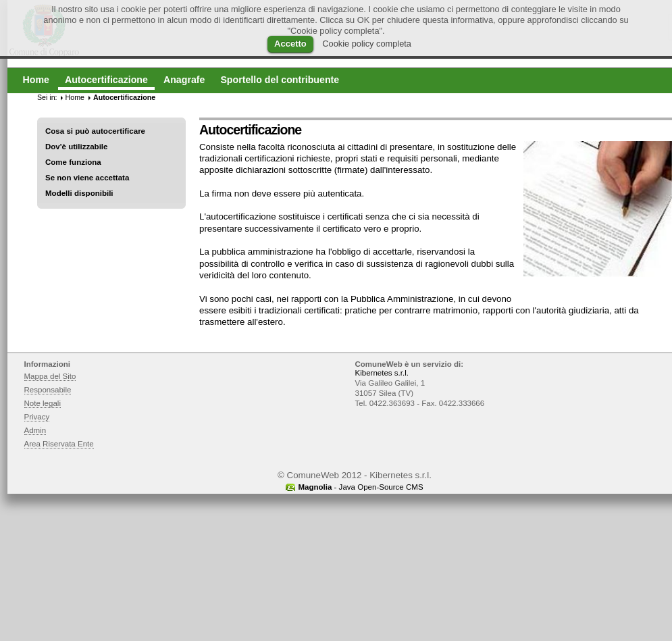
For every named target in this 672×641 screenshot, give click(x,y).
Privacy (37, 417)
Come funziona (73, 162)
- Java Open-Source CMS (360, 487)
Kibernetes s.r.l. (382, 373)
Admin (35, 430)
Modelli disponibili (79, 193)
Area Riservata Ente (59, 444)
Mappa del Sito (50, 376)
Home (75, 97)
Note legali (43, 403)
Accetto (290, 44)
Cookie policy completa (367, 44)
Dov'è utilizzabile (76, 147)
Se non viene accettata (87, 178)
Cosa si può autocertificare (95, 131)
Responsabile (48, 390)
